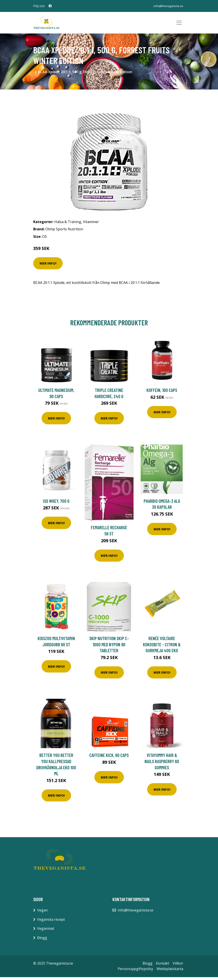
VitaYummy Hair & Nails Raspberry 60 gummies (162, 764)
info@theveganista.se (168, 6)
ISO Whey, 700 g (56, 504)
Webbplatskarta (170, 972)
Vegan (42, 913)
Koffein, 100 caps (162, 393)
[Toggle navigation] (179, 24)
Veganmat (46, 932)
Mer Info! (48, 266)
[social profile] (50, 6)
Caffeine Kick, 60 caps (109, 758)
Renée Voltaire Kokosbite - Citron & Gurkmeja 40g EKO (162, 647)
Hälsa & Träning (68, 225)
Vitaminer (91, 225)
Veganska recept (51, 922)
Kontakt (163, 966)
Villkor (178, 966)
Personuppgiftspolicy (135, 972)
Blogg (42, 941)
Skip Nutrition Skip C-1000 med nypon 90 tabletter (109, 647)
